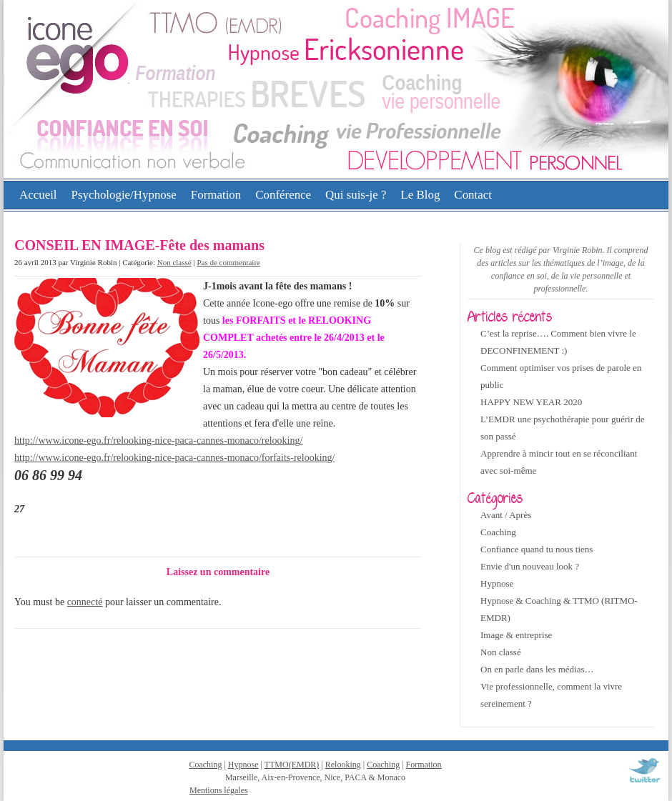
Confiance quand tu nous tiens (537, 549)
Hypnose (497, 583)
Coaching (498, 532)
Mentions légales (219, 790)
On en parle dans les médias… (537, 669)
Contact (473, 195)
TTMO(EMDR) (292, 765)
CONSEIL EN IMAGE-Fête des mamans (139, 245)
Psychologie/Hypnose (124, 195)
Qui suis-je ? (356, 195)
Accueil (38, 195)
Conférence (283, 195)
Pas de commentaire (228, 262)
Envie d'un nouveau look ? (530, 566)
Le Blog (420, 195)
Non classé (174, 262)
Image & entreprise (516, 635)
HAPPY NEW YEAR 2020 (531, 402)
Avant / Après (506, 515)
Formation (216, 195)
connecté (85, 602)
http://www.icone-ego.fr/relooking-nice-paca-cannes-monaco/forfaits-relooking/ (174, 458)
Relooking (343, 765)
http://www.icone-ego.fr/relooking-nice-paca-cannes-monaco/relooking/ (158, 441)
